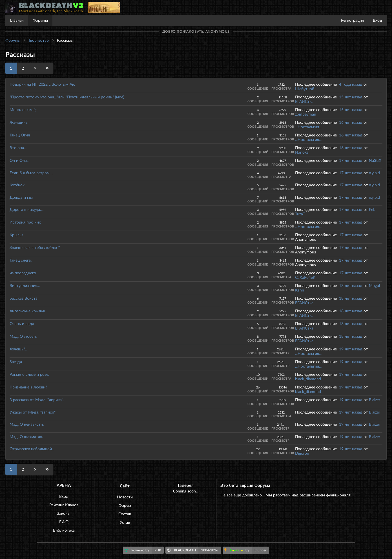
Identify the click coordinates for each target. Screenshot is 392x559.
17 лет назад (351, 160)
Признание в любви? (28, 387)
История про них (25, 222)
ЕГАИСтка (304, 101)
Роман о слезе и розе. (29, 374)
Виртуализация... (25, 285)
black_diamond (308, 379)
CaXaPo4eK (305, 277)
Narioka (302, 152)
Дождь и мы (21, 197)
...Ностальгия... (308, 127)
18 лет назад (351, 285)
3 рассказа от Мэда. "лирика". (37, 400)
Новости (125, 497)
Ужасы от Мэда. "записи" (33, 412)
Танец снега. (21, 260)
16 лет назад (351, 122)
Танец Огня (20, 135)
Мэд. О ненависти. (27, 424)
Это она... (18, 148)
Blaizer (375, 400)
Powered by (144, 550)
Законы (64, 513)
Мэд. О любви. (23, 336)
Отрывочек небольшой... (32, 449)
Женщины (19, 122)
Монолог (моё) (23, 110)
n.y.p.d (374, 173)
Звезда (16, 362)
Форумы (40, 20)
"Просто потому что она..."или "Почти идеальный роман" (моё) (67, 97)
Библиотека (64, 530)
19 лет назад (351, 349)
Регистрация (352, 20)
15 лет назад (351, 97)
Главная (17, 20)
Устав (125, 522)
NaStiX (375, 160)
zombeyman (306, 114)
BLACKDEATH (194, 550)
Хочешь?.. (18, 349)
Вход (377, 20)
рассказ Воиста (24, 298)
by (247, 550)
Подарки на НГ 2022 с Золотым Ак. (42, 84)
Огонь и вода (22, 323)
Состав (125, 514)
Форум (125, 505)
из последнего (23, 273)
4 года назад (351, 84)
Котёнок (17, 185)
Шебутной (305, 89)
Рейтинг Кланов (64, 505)
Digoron (302, 453)
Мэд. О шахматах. (26, 437)
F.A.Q (64, 522)
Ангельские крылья (27, 311)
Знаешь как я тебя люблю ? (35, 247)
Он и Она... (19, 160)
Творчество (39, 40)
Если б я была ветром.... (31, 173)
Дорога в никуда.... (26, 209)
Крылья (16, 235)
